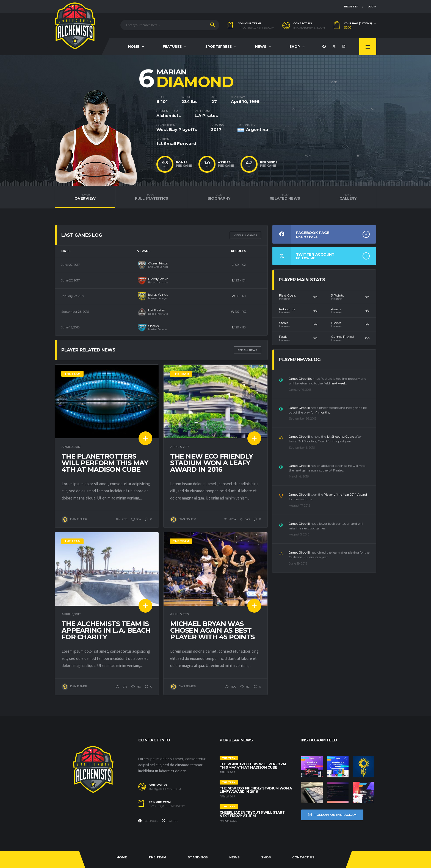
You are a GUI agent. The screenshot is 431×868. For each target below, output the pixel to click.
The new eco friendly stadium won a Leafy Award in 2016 (212, 463)
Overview (85, 197)
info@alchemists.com (309, 28)
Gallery (348, 197)
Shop (295, 47)
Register (351, 6)
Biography (219, 197)
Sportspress (219, 47)
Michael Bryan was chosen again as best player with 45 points (212, 630)
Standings (198, 857)
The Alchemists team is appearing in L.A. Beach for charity (106, 630)
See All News (247, 350)
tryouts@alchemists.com (256, 28)
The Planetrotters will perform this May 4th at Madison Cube (105, 463)
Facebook (148, 821)
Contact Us (303, 857)
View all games (245, 235)
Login (372, 6)
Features (172, 47)
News (261, 47)
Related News (285, 197)
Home (134, 47)
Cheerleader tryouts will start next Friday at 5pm (252, 814)
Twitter (170, 821)
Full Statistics (151, 197)
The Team (157, 857)
